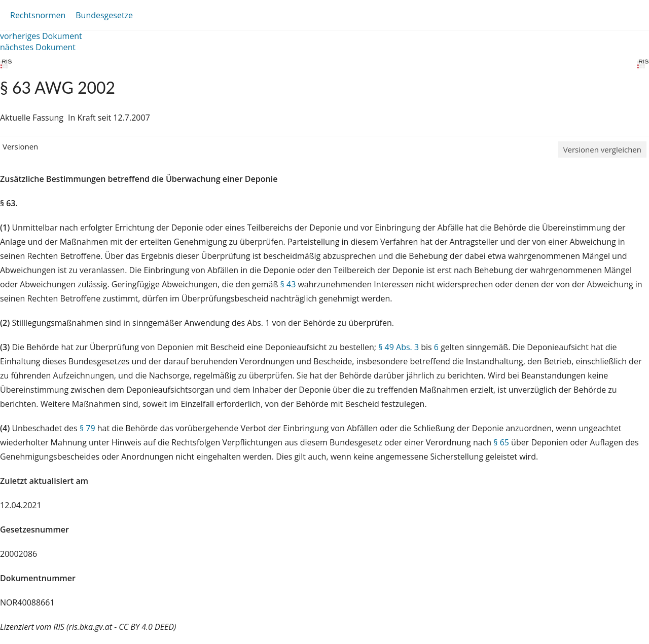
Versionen (20, 146)
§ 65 (501, 442)
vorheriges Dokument (41, 36)
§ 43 (288, 284)
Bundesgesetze (104, 15)
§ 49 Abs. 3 (399, 347)
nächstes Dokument (38, 47)
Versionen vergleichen (602, 149)
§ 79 (87, 428)
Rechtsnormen (38, 15)
